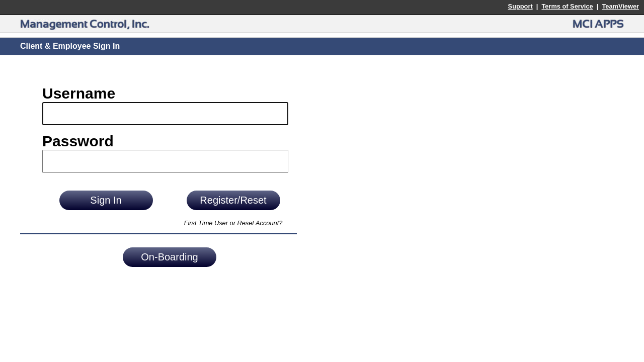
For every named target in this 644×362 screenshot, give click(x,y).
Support (520, 6)
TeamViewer (620, 6)
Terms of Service (567, 6)
